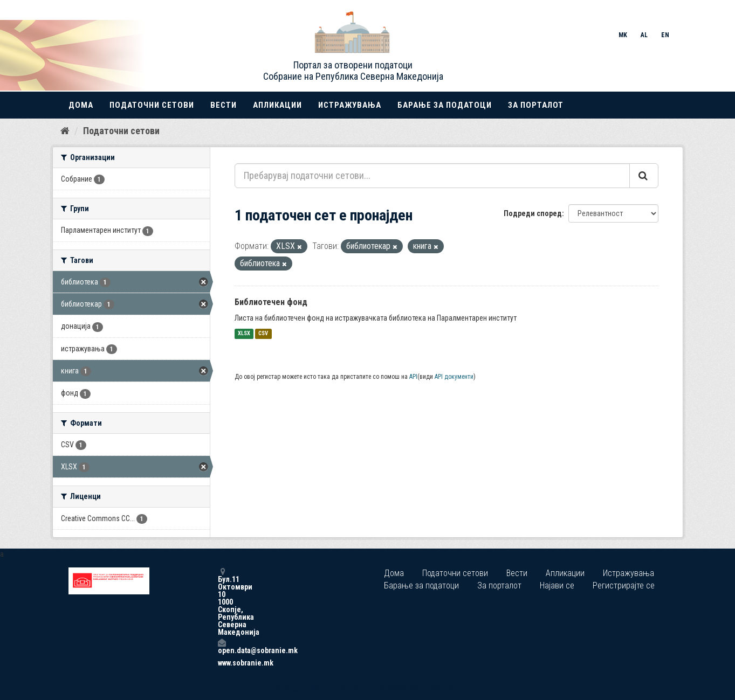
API (413, 377)
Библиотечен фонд (271, 302)
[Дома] (65, 131)
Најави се (557, 585)
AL (644, 35)
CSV (263, 334)
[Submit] (644, 176)
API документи (454, 377)
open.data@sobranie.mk (222, 646)
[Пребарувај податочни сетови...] (432, 176)
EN (665, 35)
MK (623, 35)
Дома (81, 105)
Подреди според (533, 213)
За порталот (536, 105)
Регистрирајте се (624, 585)
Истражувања (350, 105)
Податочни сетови (152, 105)
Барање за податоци (445, 105)
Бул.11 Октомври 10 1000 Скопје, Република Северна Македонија (222, 602)
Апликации (277, 105)
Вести (224, 105)
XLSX (244, 334)
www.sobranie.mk (222, 663)
